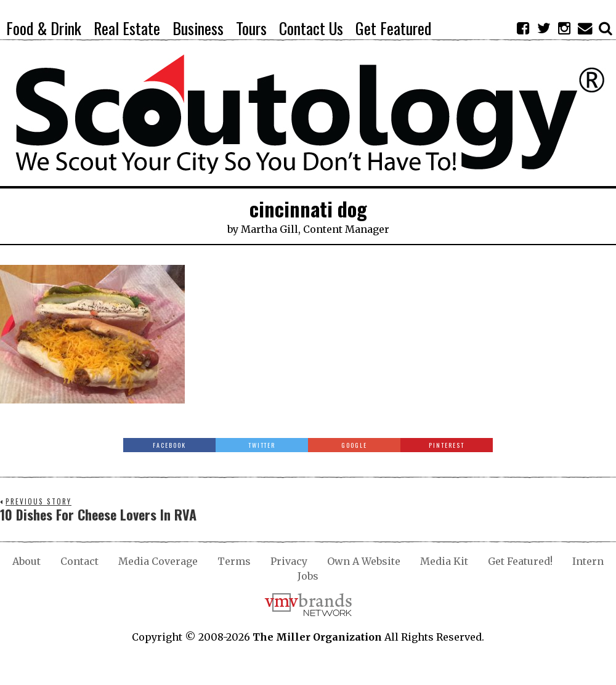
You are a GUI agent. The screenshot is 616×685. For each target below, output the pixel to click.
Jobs (308, 576)
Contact (79, 561)
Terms (234, 561)
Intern (588, 561)
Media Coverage (158, 561)
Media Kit (444, 561)
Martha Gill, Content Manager (315, 229)
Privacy (289, 561)
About (26, 561)
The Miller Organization (317, 637)
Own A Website (364, 561)
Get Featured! (520, 561)
